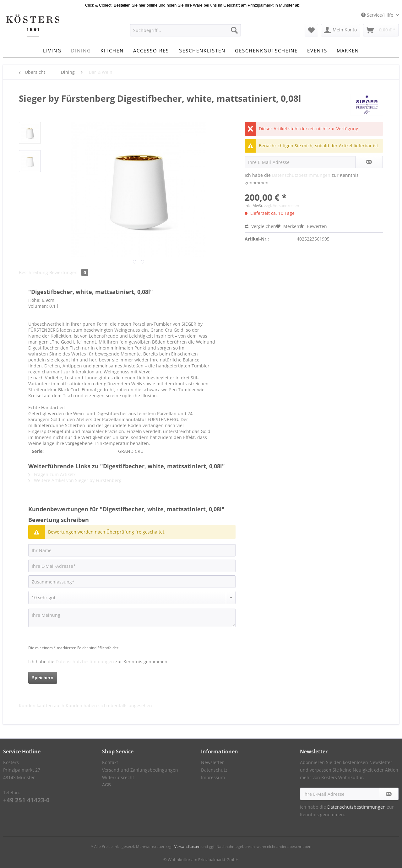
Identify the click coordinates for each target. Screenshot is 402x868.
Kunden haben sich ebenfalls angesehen (109, 705)
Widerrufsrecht (118, 777)
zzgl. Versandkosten (282, 206)
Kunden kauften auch (42, 705)
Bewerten (313, 226)
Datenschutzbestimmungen (301, 175)
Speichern (43, 678)
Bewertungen (69, 272)
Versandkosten (187, 846)
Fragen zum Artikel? (52, 474)
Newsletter (212, 762)
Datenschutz (214, 770)
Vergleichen (260, 226)
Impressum (213, 777)
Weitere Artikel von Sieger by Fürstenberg (75, 480)
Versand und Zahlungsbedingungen (140, 770)
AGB (106, 785)
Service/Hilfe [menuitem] (378, 15)
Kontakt (110, 762)
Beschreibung (33, 272)
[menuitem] (185, 33)
